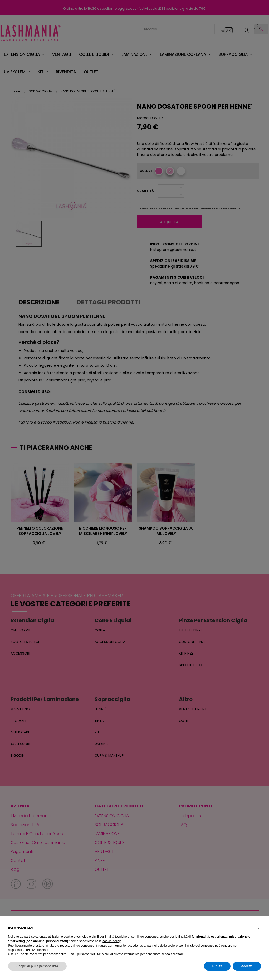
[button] (258, 928)
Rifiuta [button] (217, 966)
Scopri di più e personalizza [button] (37, 966)
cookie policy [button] (111, 941)
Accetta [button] (247, 966)
